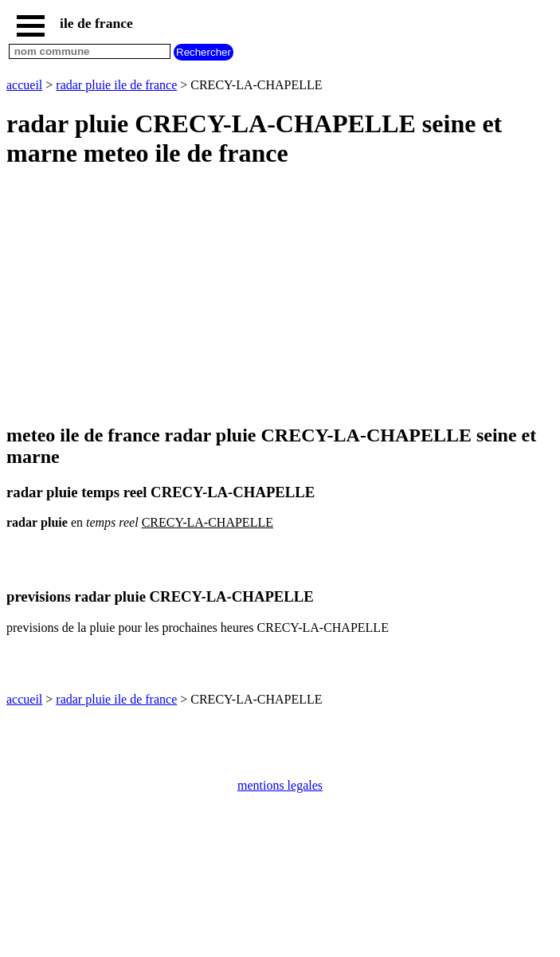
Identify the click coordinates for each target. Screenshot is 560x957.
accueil (24, 85)
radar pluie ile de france (116, 85)
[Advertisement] (280, 297)
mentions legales (280, 785)
